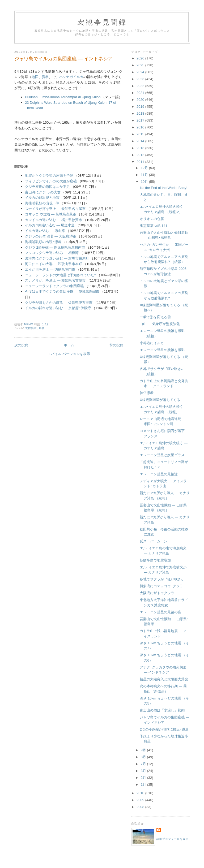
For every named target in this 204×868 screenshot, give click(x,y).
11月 (145, 175)
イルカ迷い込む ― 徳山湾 (45, 231)
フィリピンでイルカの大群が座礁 (51, 181)
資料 (45, 77)
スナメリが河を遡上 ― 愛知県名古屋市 (55, 209)
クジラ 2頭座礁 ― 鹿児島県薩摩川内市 (55, 247)
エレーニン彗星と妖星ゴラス (162, 455)
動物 (42, 328)
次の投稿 (21, 345)
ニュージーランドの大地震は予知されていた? (60, 275)
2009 (141, 800)
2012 (141, 155)
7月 (144, 764)
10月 (145, 182)
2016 (141, 127)
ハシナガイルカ (71, 77)
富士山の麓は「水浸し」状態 (162, 710)
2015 (141, 134)
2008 (141, 807)
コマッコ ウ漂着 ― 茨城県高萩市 (51, 214)
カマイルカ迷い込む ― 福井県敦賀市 (54, 220)
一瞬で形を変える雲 (155, 317)
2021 (141, 93)
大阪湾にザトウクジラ (157, 593)
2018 (141, 113)
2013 (141, 148)
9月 (144, 750)
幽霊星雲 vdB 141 (153, 226)
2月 (144, 778)
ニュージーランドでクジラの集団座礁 (54, 286)
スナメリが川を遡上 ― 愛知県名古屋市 (55, 280)
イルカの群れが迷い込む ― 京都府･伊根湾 (58, 308)
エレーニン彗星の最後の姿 (160, 612)
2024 (141, 72)
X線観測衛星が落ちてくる (160, 400)
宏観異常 (31, 328)
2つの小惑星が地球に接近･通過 (164, 729)
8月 (144, 757)
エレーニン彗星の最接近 (159, 474)
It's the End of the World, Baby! (163, 188)
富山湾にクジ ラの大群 (43, 192)
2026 (141, 58)
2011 (141, 162)
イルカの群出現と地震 (42, 198)
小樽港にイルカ (152, 343)
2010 (141, 793)
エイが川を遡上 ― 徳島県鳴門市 (50, 269)
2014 (141, 141)
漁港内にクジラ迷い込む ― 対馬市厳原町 (57, 258)
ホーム (69, 345)
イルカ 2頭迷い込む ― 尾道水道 (50, 225)
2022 (141, 86)
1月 (144, 785)
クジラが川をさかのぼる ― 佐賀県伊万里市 (59, 303)
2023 (141, 79)
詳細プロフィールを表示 (173, 839)
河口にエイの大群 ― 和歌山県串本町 (54, 264)
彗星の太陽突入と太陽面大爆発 (164, 679)
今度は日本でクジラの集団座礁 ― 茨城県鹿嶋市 (62, 292)
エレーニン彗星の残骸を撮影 (162, 350)
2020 (141, 100)
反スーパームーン (154, 541)
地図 (35, 77)
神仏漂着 (147, 393)
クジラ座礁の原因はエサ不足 (47, 187)
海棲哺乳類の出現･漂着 (43, 242)
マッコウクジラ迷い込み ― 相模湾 (52, 253)
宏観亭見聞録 (102, 22)
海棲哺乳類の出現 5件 (42, 203)
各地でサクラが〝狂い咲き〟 (162, 579)
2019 (141, 107)
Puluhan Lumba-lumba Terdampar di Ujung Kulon (63, 97)
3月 (144, 771)
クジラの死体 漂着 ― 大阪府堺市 (51, 236)
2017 (141, 120)
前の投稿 (116, 345)
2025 (141, 65)
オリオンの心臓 (152, 219)
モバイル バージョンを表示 (69, 354)
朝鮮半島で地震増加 (155, 560)
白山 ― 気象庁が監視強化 (160, 324)
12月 (145, 168)
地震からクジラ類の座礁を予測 (49, 176)
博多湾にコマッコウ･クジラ (161, 586)
